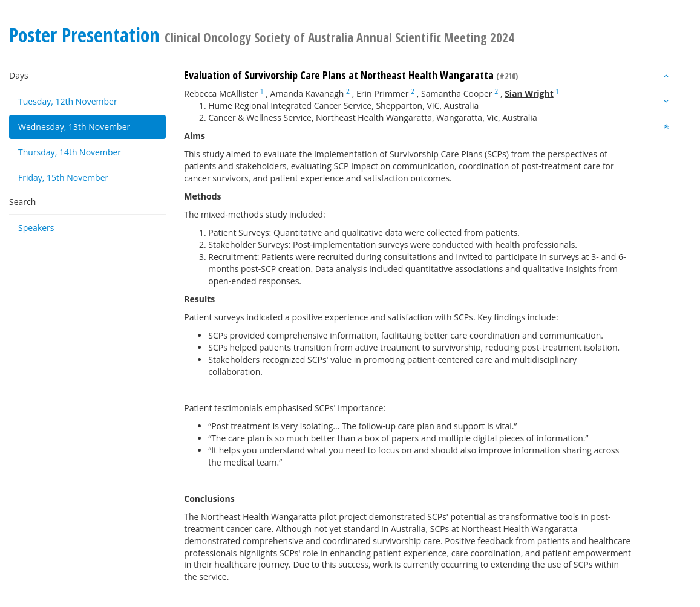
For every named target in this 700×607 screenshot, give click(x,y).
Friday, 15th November (63, 177)
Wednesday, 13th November (74, 127)
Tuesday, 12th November (68, 101)
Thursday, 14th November (70, 152)
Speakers (36, 228)
